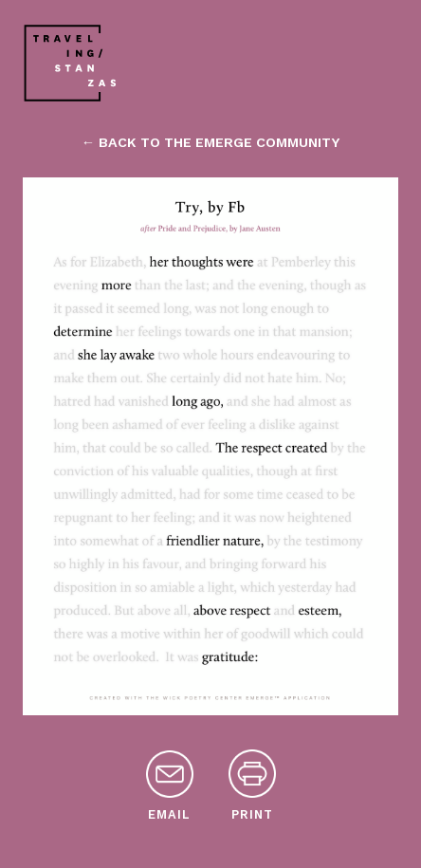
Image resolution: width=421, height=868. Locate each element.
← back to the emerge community (210, 142)
